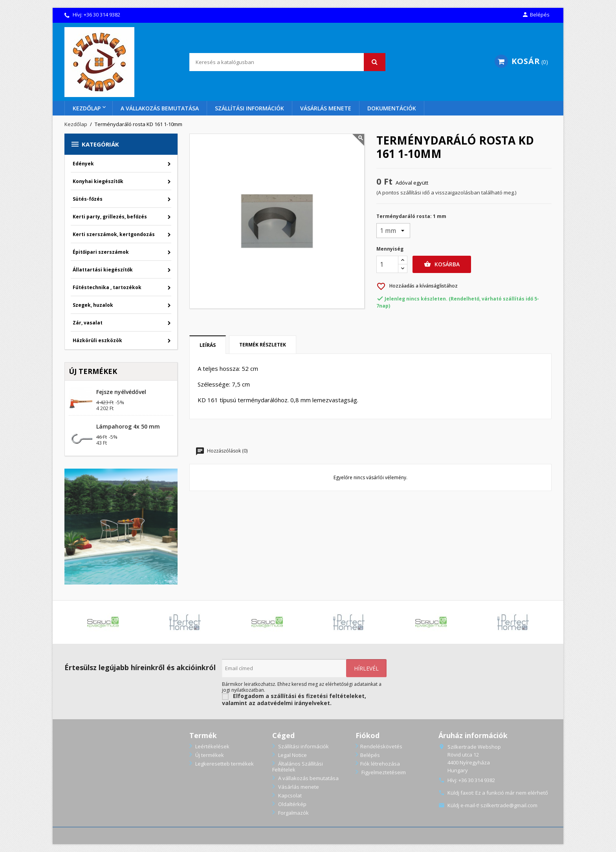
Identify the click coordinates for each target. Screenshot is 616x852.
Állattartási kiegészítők (103, 270)
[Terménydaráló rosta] (393, 231)
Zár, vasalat (88, 323)
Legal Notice (292, 755)
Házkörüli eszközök (97, 340)
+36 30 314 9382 (102, 15)
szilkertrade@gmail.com (509, 805)
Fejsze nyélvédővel (121, 392)
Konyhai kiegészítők (98, 181)
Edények (83, 164)
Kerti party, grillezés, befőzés (110, 217)
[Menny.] (387, 264)
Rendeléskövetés (381, 746)
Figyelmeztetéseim (383, 772)
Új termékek (209, 755)
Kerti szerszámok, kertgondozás (114, 234)
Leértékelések (212, 746)
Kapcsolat (289, 795)
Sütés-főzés (88, 199)
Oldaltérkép (292, 804)
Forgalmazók (293, 813)
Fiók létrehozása (380, 764)
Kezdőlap (87, 108)
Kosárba (442, 264)
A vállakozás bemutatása (160, 108)
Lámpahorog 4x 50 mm (128, 426)
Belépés (370, 755)
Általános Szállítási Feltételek (298, 767)
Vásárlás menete (326, 108)
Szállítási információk (249, 108)
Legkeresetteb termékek (224, 764)
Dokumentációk (392, 108)
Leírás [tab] (208, 345)
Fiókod (368, 735)
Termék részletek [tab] (263, 345)
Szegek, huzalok (93, 305)
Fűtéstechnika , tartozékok (107, 287)
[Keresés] (287, 62)
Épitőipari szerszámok (101, 252)
